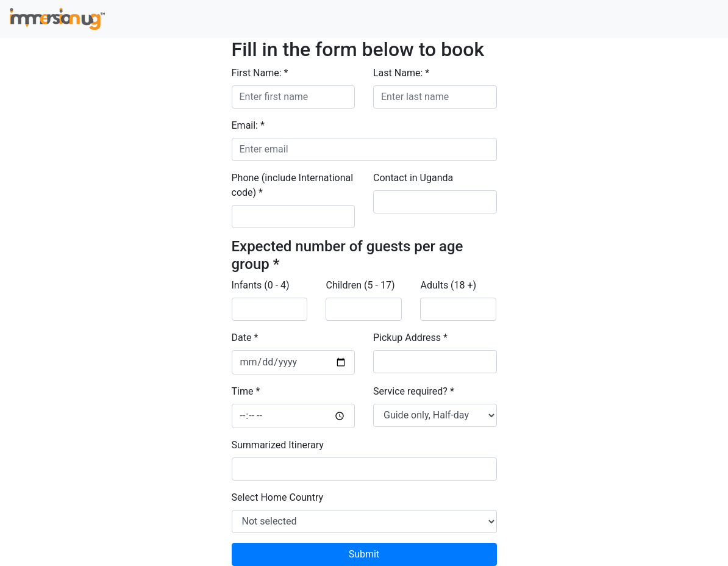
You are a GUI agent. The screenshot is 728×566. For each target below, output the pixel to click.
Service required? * (414, 391)
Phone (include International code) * (293, 185)
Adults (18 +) (448, 285)
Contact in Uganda (413, 178)
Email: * (248, 125)
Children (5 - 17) (360, 285)
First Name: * (260, 73)
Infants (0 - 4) (261, 285)
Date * (245, 338)
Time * (246, 391)
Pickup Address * (410, 338)
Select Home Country (278, 497)
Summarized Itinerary (278, 445)
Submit (364, 554)
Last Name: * (401, 73)
